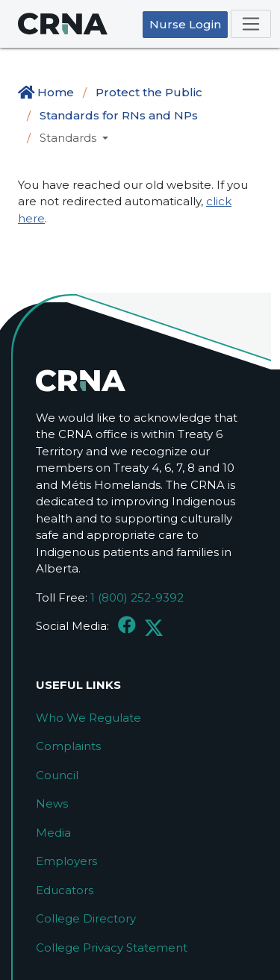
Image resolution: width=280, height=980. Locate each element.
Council (57, 775)
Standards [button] (69, 138)
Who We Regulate (88, 718)
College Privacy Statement (112, 948)
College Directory (86, 918)
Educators (65, 890)
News (52, 803)
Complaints (68, 746)
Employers (66, 861)
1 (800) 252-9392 (137, 597)
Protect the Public (149, 92)
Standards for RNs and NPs (119, 115)
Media (53, 833)
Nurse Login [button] (185, 24)
